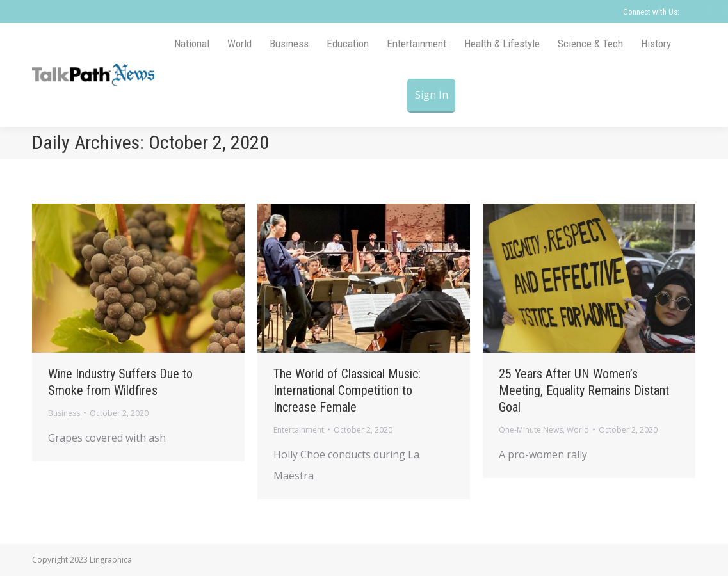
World (578, 430)
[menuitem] (192, 44)
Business (64, 413)
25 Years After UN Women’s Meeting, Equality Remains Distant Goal (584, 390)
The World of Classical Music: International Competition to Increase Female (347, 390)
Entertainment (299, 430)
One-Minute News (531, 430)
